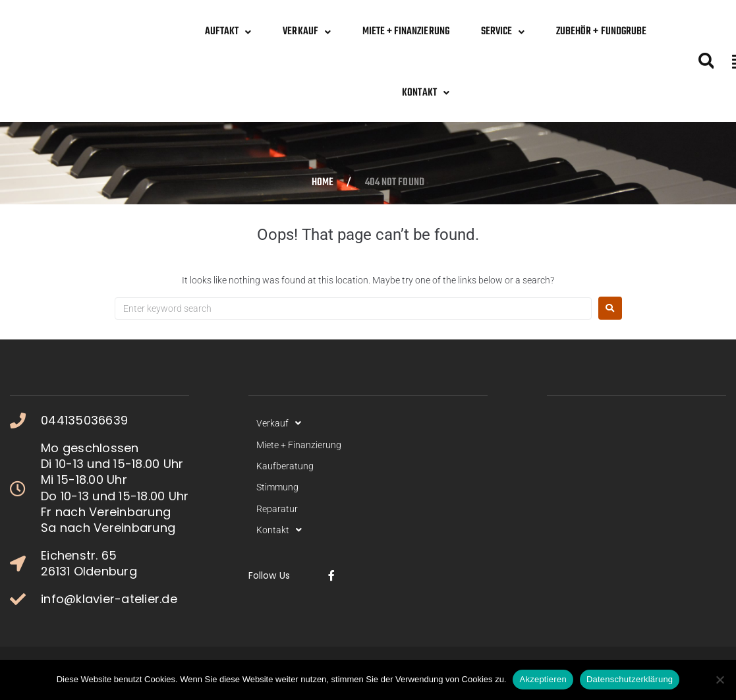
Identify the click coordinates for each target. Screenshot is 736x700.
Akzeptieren (543, 679)
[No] (720, 680)
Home (323, 183)
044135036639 (84, 421)
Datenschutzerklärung (630, 679)
